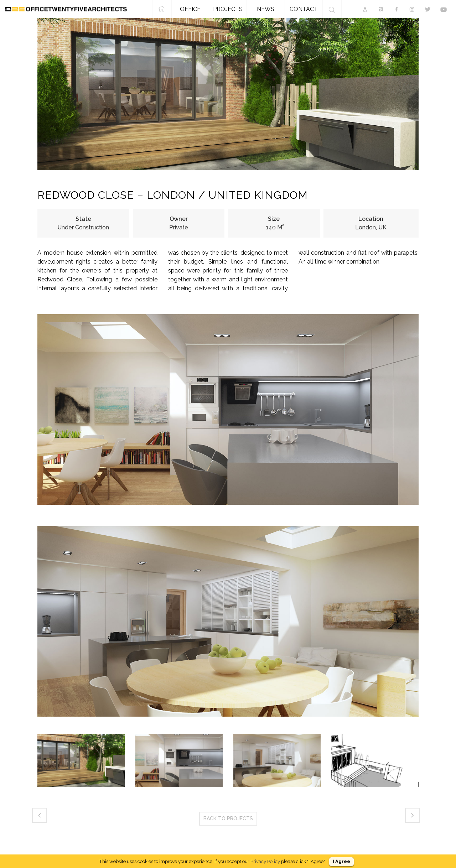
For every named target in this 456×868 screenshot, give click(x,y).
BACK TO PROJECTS (228, 818)
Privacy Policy (265, 861)
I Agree (341, 861)
